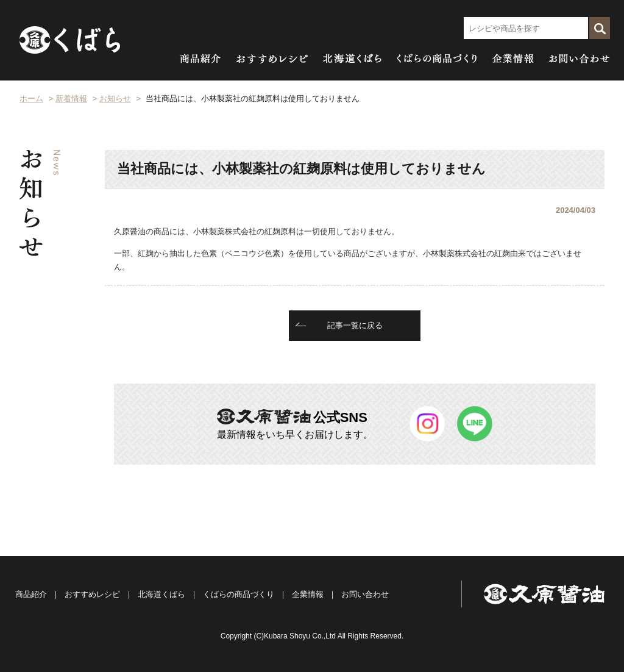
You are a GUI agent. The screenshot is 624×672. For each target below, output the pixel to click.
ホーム (31, 98)
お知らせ (115, 98)
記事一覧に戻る (355, 325)
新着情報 (71, 98)
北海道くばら (161, 594)
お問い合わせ (365, 594)
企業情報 (308, 594)
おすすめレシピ (92, 594)
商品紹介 (31, 594)
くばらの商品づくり (239, 594)
